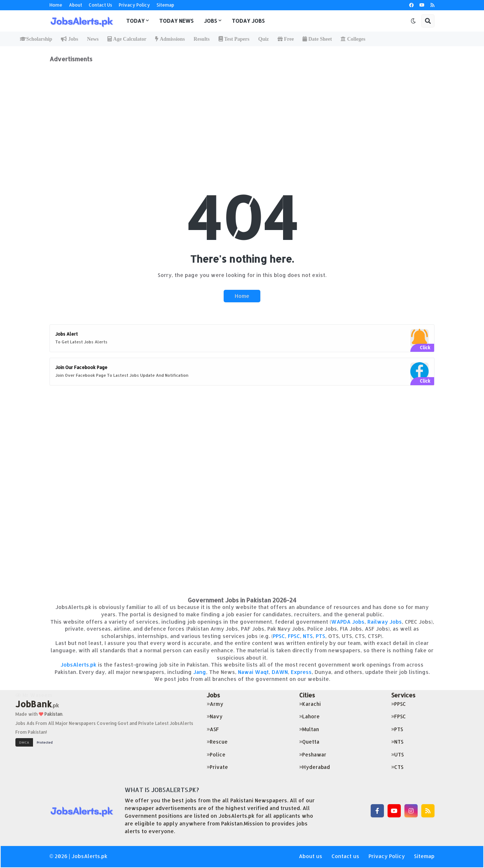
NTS (308, 636)
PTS (320, 636)
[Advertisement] (242, 114)
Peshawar (313, 754)
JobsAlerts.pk (78, 665)
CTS (397, 767)
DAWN (280, 672)
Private (217, 767)
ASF (213, 729)
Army (215, 704)
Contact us (345, 856)
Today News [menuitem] (176, 21)
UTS (397, 754)
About (76, 5)
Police (216, 754)
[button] (413, 21)
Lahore (309, 716)
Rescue (217, 742)
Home (56, 5)
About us (311, 856)
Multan (309, 729)
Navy (215, 716)
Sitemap (165, 5)
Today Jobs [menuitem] (248, 21)
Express (301, 672)
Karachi (310, 704)
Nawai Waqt (253, 672)
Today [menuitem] (135, 21)
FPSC (294, 636)
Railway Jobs (385, 622)
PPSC (279, 636)
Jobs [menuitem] (210, 21)
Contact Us (100, 5)
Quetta (309, 742)
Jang (200, 672)
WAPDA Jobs (348, 622)
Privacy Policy (134, 5)
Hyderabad (315, 767)
